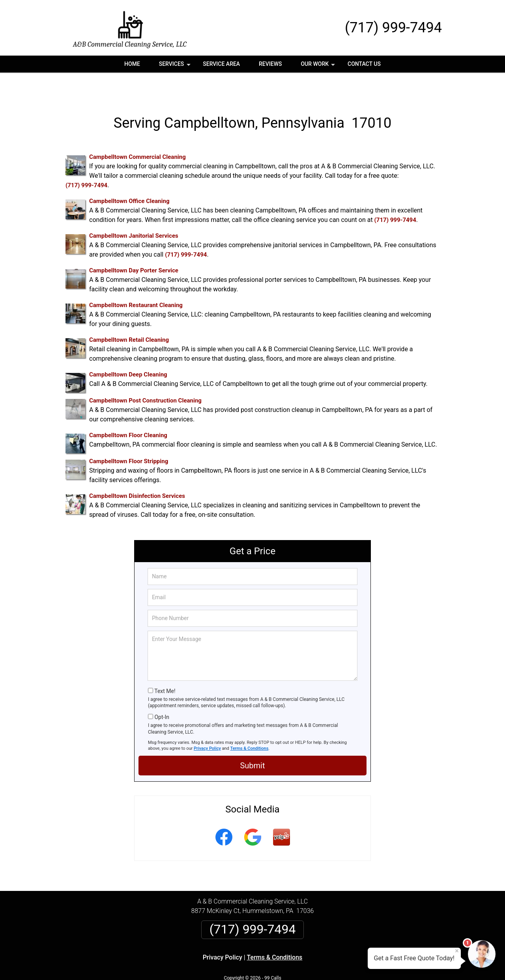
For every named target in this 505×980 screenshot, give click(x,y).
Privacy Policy (207, 724)
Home (132, 64)
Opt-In (162, 693)
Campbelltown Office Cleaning (129, 177)
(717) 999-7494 (393, 28)
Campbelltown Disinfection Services (137, 472)
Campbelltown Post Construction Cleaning (145, 377)
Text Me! (165, 667)
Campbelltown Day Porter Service (134, 247)
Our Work (319, 67)
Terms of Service (310, 963)
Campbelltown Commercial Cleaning (137, 133)
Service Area (221, 64)
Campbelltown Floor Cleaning (128, 412)
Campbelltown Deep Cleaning (128, 351)
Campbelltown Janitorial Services (134, 212)
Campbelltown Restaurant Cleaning (136, 281)
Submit (252, 742)
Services (176, 67)
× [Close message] (457, 951)
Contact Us (364, 64)
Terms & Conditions (250, 724)
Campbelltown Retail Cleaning (129, 316)
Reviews (270, 64)
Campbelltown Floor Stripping (129, 438)
